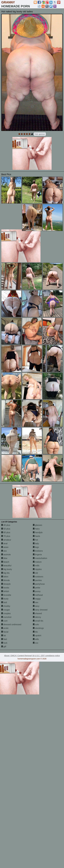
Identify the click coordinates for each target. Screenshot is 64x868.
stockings (38, 628)
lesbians (38, 551)
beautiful (6, 566)
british (5, 591)
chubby (6, 606)
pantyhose (39, 584)
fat (4, 636)
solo (36, 624)
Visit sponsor (40, 134)
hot (35, 540)
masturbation (40, 558)
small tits (38, 621)
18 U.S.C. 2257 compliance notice (46, 656)
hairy (36, 529)
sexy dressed (40, 610)
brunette (6, 595)
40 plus (6, 525)
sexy (36, 606)
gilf (4, 647)
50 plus (6, 529)
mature (37, 562)
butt (4, 602)
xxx (36, 643)
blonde (6, 580)
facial (5, 632)
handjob (38, 532)
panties (37, 580)
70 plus (6, 536)
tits (35, 632)
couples (6, 613)
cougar (6, 610)
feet (4, 639)
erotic (5, 628)
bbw (4, 558)
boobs (5, 588)
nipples (37, 569)
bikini (5, 577)
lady (36, 544)
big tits (5, 573)
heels (37, 536)
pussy (37, 591)
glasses (38, 525)
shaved (37, 613)
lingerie (37, 555)
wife (36, 639)
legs (36, 547)
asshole (6, 555)
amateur (6, 540)
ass (4, 551)
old (35, 573)
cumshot (6, 617)
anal (4, 544)
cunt (4, 621)
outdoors (38, 577)
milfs (36, 566)
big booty (7, 569)
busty (5, 599)
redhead (38, 595)
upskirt (37, 636)
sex (36, 602)
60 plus (6, 532)
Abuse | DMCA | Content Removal (18, 656)
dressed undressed (11, 624)
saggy (37, 599)
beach (5, 562)
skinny (37, 617)
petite (37, 588)
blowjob (6, 584)
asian (5, 547)
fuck (4, 643)
